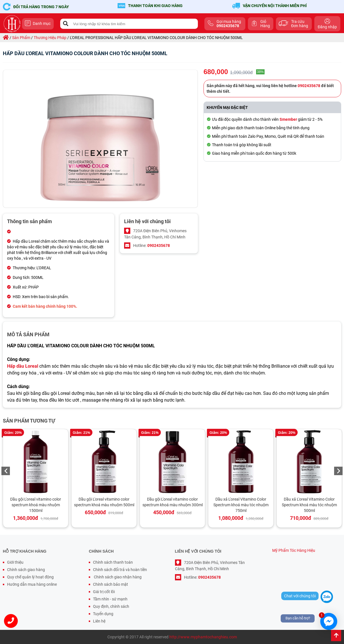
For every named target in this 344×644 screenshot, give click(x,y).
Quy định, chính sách (111, 606)
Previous (6, 471)
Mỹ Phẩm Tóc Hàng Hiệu (294, 550)
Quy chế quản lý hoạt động (30, 577)
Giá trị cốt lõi (104, 592)
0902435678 (159, 245)
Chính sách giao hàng (26, 570)
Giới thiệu (15, 562)
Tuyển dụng (103, 614)
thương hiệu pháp (50, 38)
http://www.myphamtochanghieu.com (203, 637)
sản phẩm (21, 38)
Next (338, 471)
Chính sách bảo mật (111, 584)
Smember (288, 119)
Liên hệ (99, 621)
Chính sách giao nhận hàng (117, 577)
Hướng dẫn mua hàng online (32, 584)
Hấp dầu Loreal (23, 366)
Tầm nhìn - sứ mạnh (110, 599)
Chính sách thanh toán (113, 562)
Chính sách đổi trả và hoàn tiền (120, 570)
